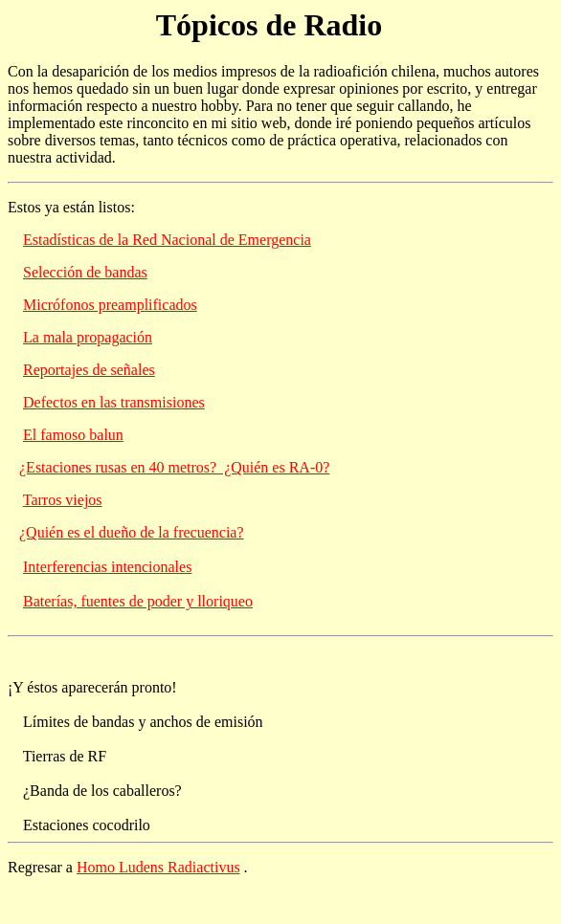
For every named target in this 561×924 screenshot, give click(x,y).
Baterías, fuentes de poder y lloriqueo (138, 601)
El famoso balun (73, 435)
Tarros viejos (63, 500)
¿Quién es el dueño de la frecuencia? (132, 532)
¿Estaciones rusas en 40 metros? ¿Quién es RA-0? (174, 467)
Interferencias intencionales (107, 567)
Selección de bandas (85, 272)
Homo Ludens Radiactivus (158, 867)
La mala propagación (88, 337)
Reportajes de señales (89, 370)
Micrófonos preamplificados (110, 305)
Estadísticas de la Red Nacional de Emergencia (167, 240)
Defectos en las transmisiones (114, 402)
